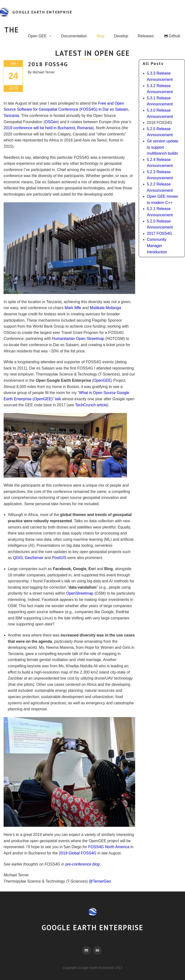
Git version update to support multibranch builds (163, 147)
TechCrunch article (91, 405)
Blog (100, 36)
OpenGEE (102, 380)
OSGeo (51, 122)
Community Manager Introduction (157, 246)
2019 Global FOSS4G (78, 853)
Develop (121, 36)
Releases (146, 36)
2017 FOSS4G (160, 233)
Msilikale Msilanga (106, 308)
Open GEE (37, 36)
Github (175, 36)
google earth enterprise (42, 12)
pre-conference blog (82, 864)
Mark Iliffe (73, 308)
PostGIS (59, 558)
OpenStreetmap (80, 593)
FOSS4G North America (109, 847)
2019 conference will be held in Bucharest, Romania (48, 128)
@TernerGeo (100, 881)
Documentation (74, 36)
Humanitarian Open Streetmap (78, 339)
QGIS (18, 558)
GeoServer (34, 558)
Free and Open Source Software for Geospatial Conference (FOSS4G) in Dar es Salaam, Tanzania (66, 109)
